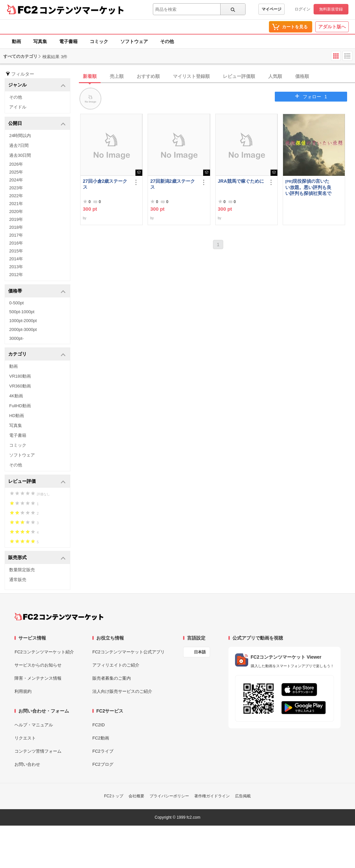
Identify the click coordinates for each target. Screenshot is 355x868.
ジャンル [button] (37, 85)
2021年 (16, 204)
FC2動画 (101, 738)
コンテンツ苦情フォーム (38, 751)
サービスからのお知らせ (38, 665)
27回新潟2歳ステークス (172, 184)
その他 (167, 41)
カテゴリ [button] (37, 354)
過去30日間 (20, 155)
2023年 (16, 188)
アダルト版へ (332, 27)
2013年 (16, 267)
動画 (16, 41)
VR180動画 (20, 376)
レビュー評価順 (239, 76)
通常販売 (18, 580)
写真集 (40, 41)
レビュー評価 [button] (37, 482)
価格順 (302, 76)
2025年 (16, 172)
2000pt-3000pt (23, 329)
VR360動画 (20, 386)
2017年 (16, 235)
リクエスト (25, 738)
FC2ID (99, 725)
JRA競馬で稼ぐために (241, 181)
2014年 (16, 259)
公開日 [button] (37, 124)
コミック (99, 41)
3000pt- (16, 338)
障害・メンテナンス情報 (38, 678)
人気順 (275, 76)
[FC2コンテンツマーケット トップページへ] (59, 617)
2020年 (16, 211)
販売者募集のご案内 (112, 678)
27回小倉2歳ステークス (105, 184)
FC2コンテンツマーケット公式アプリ (129, 652)
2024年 (16, 180)
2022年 (16, 196)
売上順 (117, 76)
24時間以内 (20, 136)
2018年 (16, 227)
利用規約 (23, 691)
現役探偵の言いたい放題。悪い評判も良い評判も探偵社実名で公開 (308, 187)
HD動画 (17, 416)
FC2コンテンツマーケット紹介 (44, 652)
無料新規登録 (331, 9)
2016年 (16, 243)
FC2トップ (114, 796)
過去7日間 (19, 145)
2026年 (16, 164)
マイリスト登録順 (191, 76)
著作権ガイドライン (212, 796)
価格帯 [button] (37, 291)
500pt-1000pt (22, 312)
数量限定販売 (22, 570)
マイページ (272, 9)
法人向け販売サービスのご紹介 (122, 691)
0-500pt (16, 303)
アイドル (18, 107)
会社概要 (136, 796)
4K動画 (16, 396)
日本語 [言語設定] (200, 652)
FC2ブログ (103, 764)
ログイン (302, 9)
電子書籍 (68, 41)
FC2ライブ (103, 751)
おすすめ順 (148, 76)
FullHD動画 (20, 406)
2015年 (16, 251)
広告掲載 (243, 796)
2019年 (16, 219)
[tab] (218, 77)
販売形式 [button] (37, 558)
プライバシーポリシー (169, 796)
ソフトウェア (134, 41)
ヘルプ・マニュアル (34, 725)
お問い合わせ (27, 764)
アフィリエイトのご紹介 (116, 665)
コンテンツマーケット (82, 10)
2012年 (16, 275)
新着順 (90, 76)
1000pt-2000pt (23, 321)
